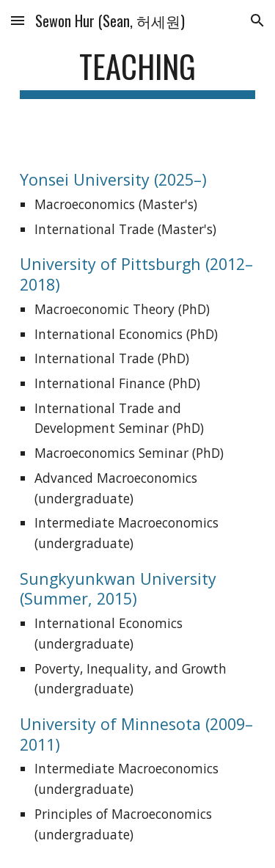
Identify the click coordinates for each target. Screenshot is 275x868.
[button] (18, 20)
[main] (138, 73)
